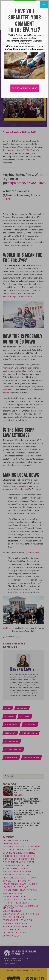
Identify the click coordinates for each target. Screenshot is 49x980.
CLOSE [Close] (44, 5)
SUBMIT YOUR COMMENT (25, 88)
